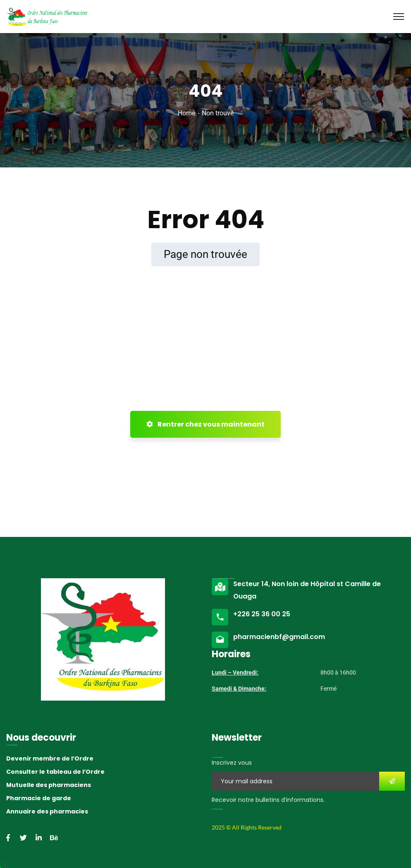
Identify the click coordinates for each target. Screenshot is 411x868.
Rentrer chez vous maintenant (205, 424)
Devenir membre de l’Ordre (50, 758)
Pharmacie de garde (39, 798)
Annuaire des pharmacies (47, 811)
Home (186, 113)
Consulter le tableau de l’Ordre (55, 772)
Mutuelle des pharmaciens (49, 785)
